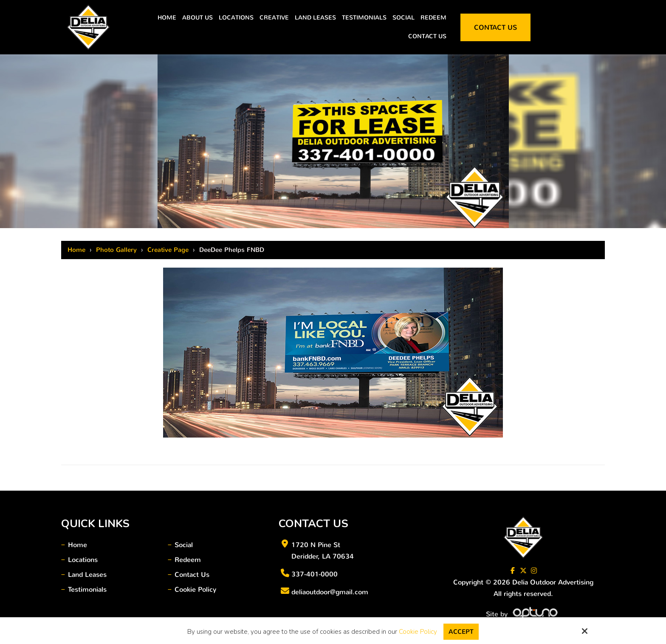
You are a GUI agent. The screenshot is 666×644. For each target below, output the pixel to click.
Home (76, 250)
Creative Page (168, 250)
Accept (461, 632)
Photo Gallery (116, 250)
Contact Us (495, 27)
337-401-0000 (315, 574)
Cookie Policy (418, 632)
